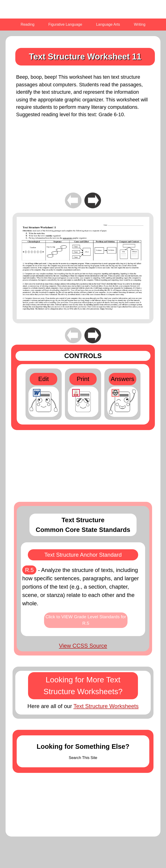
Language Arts (108, 24)
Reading (28, 24)
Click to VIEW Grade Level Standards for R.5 (86, 620)
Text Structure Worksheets (106, 706)
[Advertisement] (83, 159)
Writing (140, 24)
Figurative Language (65, 24)
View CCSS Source (83, 646)
